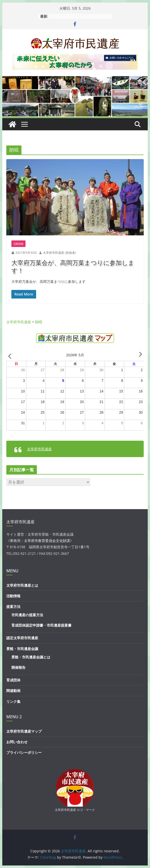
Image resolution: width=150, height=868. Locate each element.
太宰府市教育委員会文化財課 (47, 541)
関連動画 (13, 691)
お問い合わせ (17, 742)
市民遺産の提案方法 (27, 615)
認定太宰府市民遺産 (22, 638)
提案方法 (13, 606)
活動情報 (18, 244)
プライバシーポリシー (24, 752)
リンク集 (13, 701)
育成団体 (13, 680)
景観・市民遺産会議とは (31, 657)
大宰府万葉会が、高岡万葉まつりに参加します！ (73, 266)
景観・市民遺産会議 (22, 649)
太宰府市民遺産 (39, 449)
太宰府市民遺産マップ (24, 731)
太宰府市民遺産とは (22, 585)
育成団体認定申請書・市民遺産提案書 (41, 625)
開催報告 (18, 667)
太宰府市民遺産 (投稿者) (59, 253)
